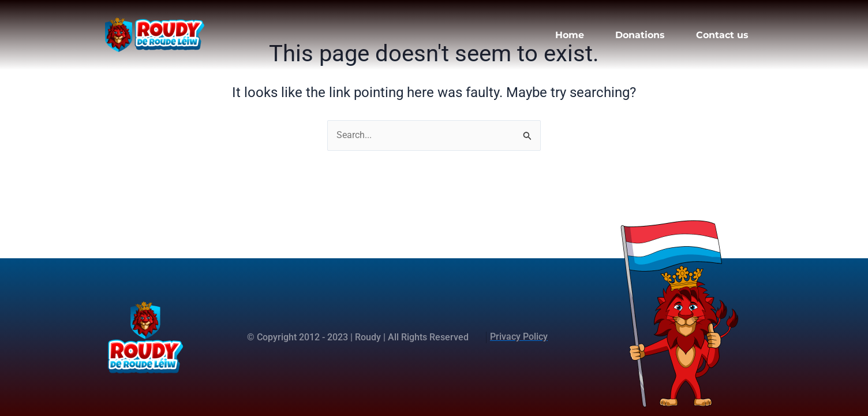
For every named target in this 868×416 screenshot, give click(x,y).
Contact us (722, 35)
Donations (640, 35)
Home (570, 35)
